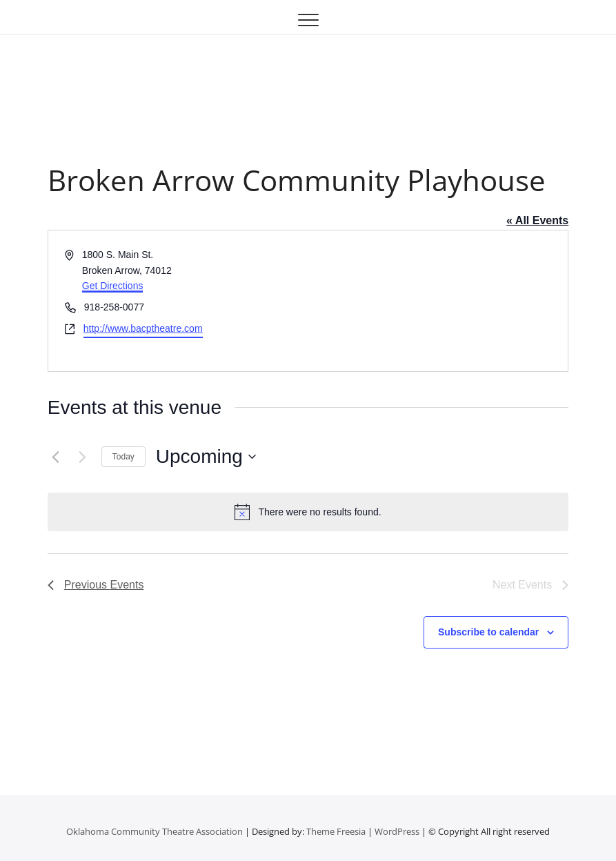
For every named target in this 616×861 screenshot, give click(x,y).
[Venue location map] (437, 300)
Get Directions (113, 286)
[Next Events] (83, 457)
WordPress (397, 831)
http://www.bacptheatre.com (143, 328)
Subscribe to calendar (488, 632)
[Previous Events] (56, 457)
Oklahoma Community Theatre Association (155, 831)
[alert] (308, 512)
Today (123, 457)
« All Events (537, 220)
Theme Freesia (336, 831)
